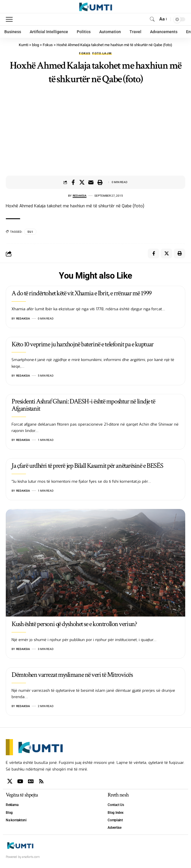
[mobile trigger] (11, 19)
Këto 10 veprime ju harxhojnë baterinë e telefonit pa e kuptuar (83, 344)
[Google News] (31, 781)
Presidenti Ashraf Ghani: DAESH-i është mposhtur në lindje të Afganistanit (83, 405)
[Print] (100, 182)
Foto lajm (102, 53)
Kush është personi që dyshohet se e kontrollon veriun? (74, 624)
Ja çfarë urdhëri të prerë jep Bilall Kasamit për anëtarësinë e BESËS (87, 466)
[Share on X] (82, 182)
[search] (152, 19)
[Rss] (41, 781)
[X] (10, 781)
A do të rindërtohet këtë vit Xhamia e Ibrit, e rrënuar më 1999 (82, 293)
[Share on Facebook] (73, 182)
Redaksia (80, 196)
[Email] (91, 182)
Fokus (85, 53)
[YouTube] (20, 781)
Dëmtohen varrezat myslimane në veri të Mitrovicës (72, 675)
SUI (30, 232)
